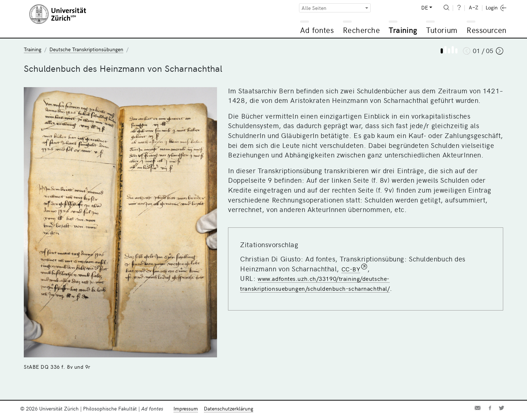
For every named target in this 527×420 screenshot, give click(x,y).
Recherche (362, 30)
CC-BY (351, 269)
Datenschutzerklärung (229, 408)
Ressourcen (486, 30)
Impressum (186, 408)
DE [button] (425, 8)
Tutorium (442, 30)
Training (403, 30)
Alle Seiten (314, 8)
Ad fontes (317, 30)
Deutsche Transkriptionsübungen (86, 49)
